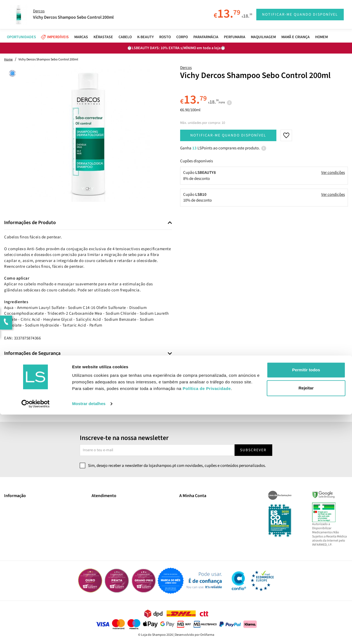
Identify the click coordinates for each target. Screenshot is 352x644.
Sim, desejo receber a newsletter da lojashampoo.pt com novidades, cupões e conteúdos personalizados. (177, 466)
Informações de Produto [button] (30, 223)
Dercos (186, 68)
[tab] (88, 223)
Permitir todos (306, 599)
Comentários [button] (18, 384)
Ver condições (333, 173)
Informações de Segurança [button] (32, 353)
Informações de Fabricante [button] (32, 369)
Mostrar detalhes (89, 633)
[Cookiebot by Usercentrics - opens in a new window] (36, 633)
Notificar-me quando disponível (228, 135)
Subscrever (253, 450)
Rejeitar (306, 617)
